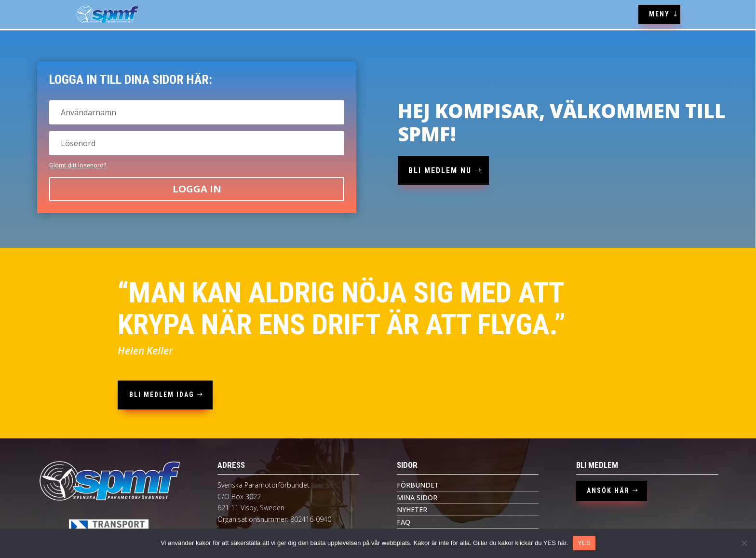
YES (584, 543)
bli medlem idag (162, 395)
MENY (659, 14)
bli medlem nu (440, 170)
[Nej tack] (744, 543)
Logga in (197, 189)
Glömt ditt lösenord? (78, 165)
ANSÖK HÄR (608, 490)
